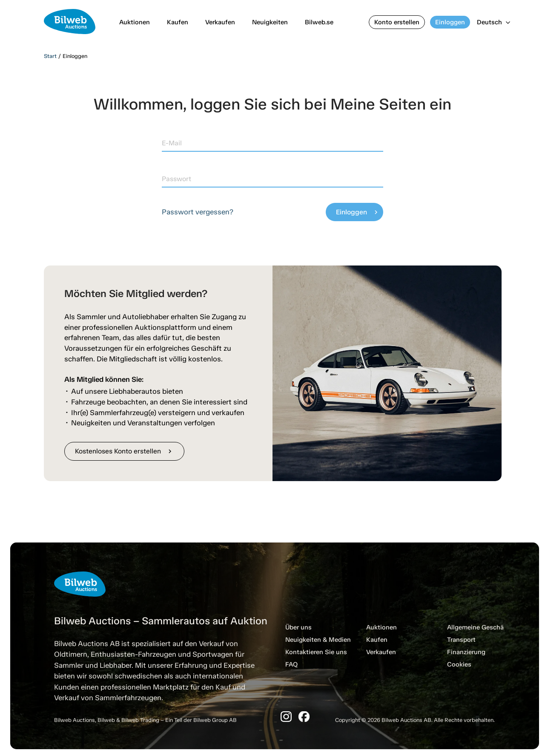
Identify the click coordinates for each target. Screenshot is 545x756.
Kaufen (178, 22)
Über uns (298, 627)
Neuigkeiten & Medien (318, 640)
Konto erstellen (397, 22)
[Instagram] (286, 717)
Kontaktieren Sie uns (316, 652)
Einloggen (450, 22)
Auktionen (135, 22)
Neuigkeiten (270, 22)
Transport (461, 640)
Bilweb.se (319, 22)
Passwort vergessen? (198, 212)
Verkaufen (220, 22)
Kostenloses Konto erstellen (124, 451)
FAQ (291, 664)
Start (50, 56)
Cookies (459, 664)
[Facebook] (304, 717)
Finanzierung (466, 652)
